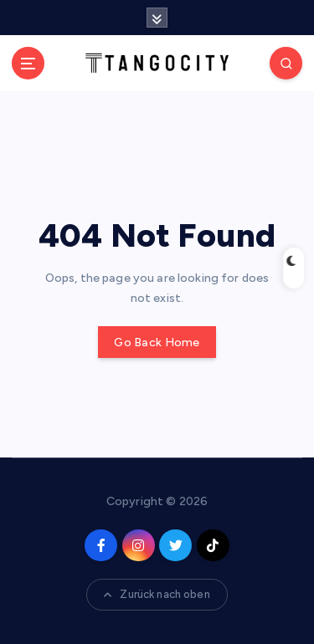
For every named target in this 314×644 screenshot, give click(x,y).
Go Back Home (157, 342)
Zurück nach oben (157, 594)
